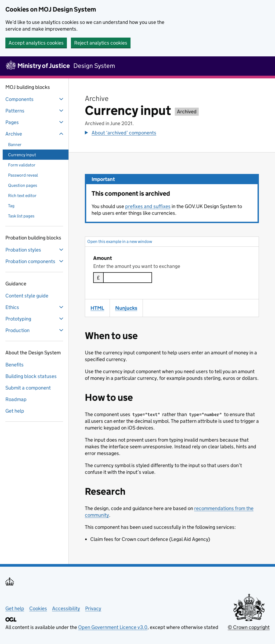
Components (35, 99)
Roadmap (16, 399)
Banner (15, 145)
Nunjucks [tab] (129, 308)
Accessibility (66, 608)
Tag (11, 206)
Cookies (38, 608)
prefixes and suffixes (148, 206)
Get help (15, 411)
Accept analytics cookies (36, 43)
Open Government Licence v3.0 (113, 627)
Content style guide (27, 296)
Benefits (15, 365)
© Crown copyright (249, 627)
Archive (35, 134)
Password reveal (23, 175)
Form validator (22, 165)
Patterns (35, 111)
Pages (35, 122)
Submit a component (28, 388)
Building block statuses (31, 376)
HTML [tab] (100, 308)
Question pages (23, 185)
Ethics (35, 307)
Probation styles (35, 250)
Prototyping (35, 319)
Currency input (22, 155)
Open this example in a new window (120, 241)
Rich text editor (22, 196)
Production (35, 330)
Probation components (35, 261)
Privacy (93, 608)
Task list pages (21, 216)
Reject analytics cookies (101, 43)
